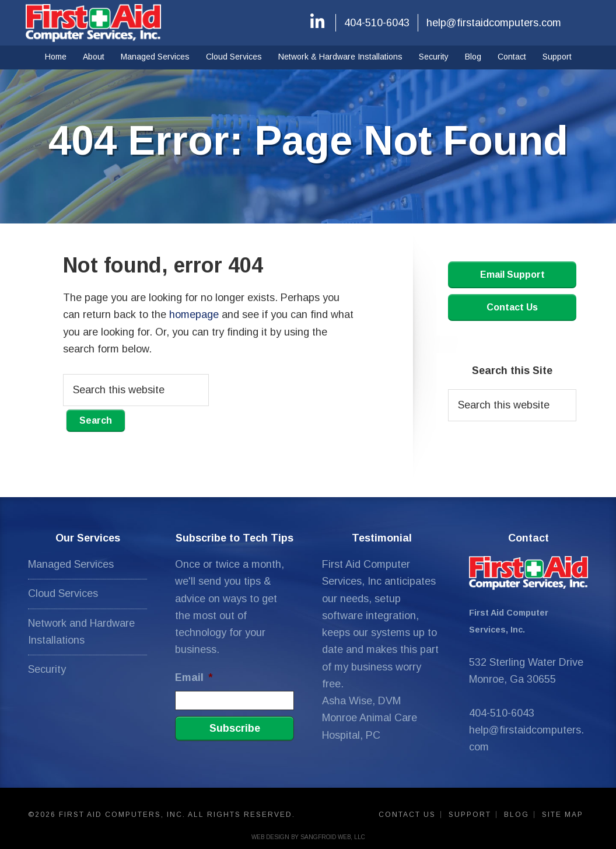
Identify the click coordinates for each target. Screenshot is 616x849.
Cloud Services (63, 593)
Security (47, 669)
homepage (194, 315)
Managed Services (71, 564)
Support (470, 815)
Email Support (512, 275)
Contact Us (512, 307)
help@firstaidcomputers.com (494, 23)
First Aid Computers (93, 23)
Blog (517, 815)
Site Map (563, 815)
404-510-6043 (377, 23)
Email (194, 677)
